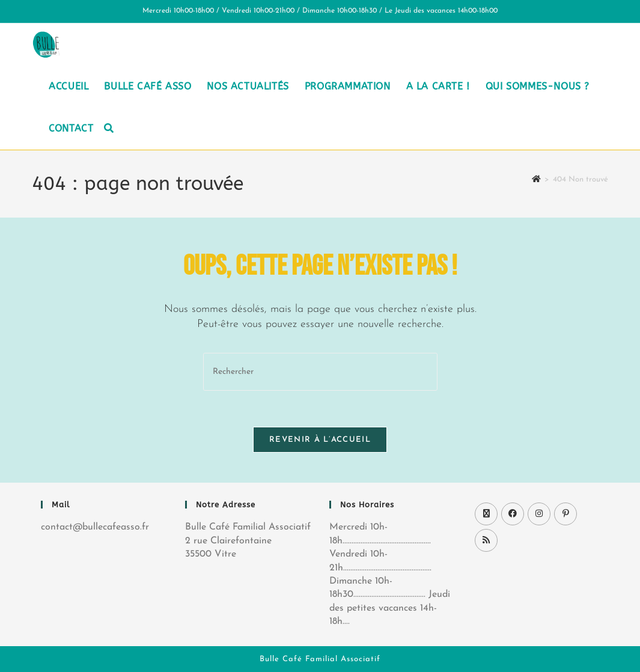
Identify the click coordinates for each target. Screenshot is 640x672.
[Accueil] (536, 179)
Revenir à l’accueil (320, 440)
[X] (486, 514)
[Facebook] (513, 514)
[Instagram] (539, 514)
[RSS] (486, 540)
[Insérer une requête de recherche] (320, 372)
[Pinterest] (565, 514)
